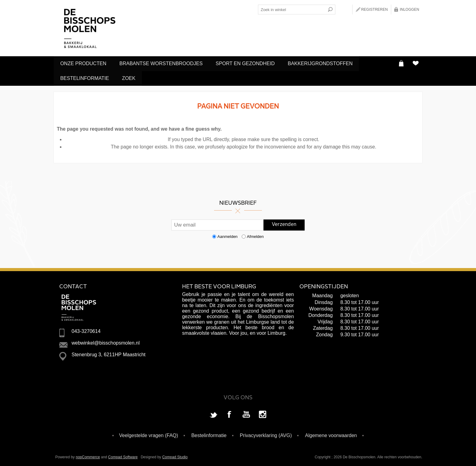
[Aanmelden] (217, 223)
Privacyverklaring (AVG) (266, 434)
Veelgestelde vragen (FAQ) (149, 434)
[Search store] (292, 10)
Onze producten (84, 63)
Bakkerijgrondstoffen (326, 63)
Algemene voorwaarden (331, 434)
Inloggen (410, 10)
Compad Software (123, 455)
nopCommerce (88, 455)
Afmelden (255, 235)
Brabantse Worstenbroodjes (164, 63)
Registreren (375, 10)
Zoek (131, 77)
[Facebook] (230, 413)
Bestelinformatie (86, 77)
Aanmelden (228, 235)
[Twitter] (213, 413)
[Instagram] (263, 413)
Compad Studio (175, 455)
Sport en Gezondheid (249, 63)
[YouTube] (246, 413)
